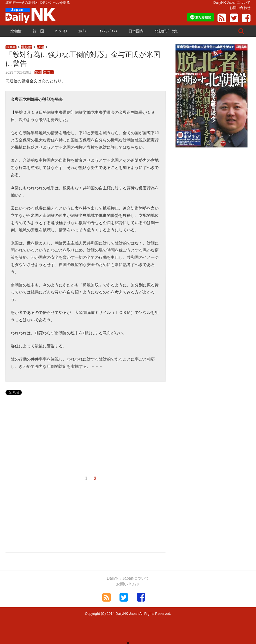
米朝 (38, 72)
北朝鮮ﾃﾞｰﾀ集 (166, 31)
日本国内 (136, 31)
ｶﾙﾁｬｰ (83, 31)
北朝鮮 (16, 31)
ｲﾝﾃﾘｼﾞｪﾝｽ (108, 31)
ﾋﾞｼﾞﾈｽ (61, 31)
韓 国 (38, 31)
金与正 (48, 72)
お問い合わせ (240, 8)
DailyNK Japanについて (232, 2)
